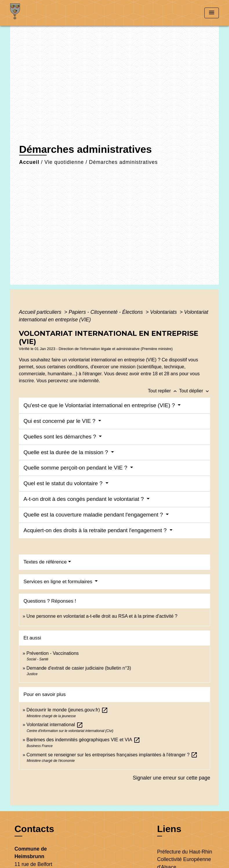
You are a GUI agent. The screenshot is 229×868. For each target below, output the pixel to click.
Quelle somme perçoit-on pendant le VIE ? (76, 468)
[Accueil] (46, 13)
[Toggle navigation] (212, 13)
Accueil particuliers (41, 312)
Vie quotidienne (64, 162)
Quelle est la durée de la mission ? (67, 452)
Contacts (34, 829)
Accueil (29, 162)
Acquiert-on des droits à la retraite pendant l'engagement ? (96, 530)
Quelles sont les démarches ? (61, 437)
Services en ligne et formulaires (59, 582)
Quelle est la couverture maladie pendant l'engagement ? (94, 515)
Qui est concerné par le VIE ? (60, 421)
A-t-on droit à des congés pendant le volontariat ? (84, 499)
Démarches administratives (123, 162)
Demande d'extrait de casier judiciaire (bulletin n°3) (79, 668)
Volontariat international (55, 725)
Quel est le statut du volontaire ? (64, 483)
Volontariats (164, 312)
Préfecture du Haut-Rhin (185, 852)
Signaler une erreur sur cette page (171, 778)
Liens (169, 829)
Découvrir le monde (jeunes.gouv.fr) (67, 710)
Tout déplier (195, 391)
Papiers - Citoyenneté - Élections (107, 312)
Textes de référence (45, 562)
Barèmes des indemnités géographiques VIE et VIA (83, 740)
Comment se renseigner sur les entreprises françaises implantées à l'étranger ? (112, 755)
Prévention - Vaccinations (52, 653)
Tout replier (163, 391)
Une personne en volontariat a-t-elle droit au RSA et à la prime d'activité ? (102, 616)
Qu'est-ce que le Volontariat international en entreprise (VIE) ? (100, 405)
